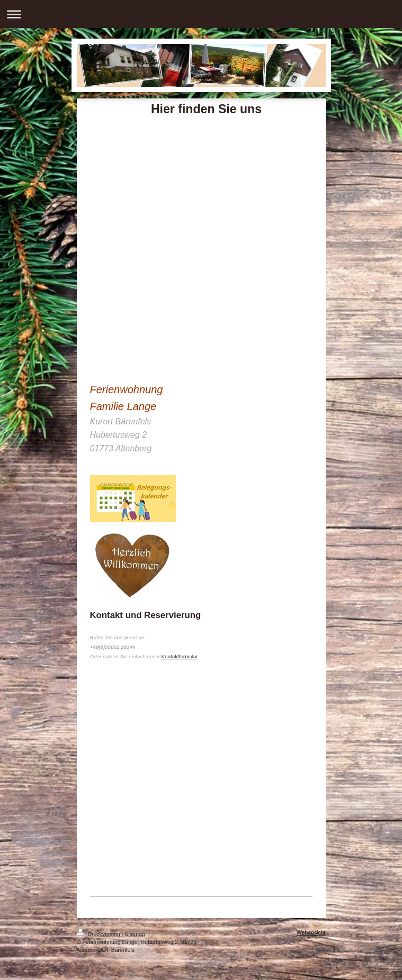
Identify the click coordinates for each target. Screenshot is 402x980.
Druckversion (99, 934)
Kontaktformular (180, 656)
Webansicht (311, 932)
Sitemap (135, 934)
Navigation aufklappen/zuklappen (201, 14)
